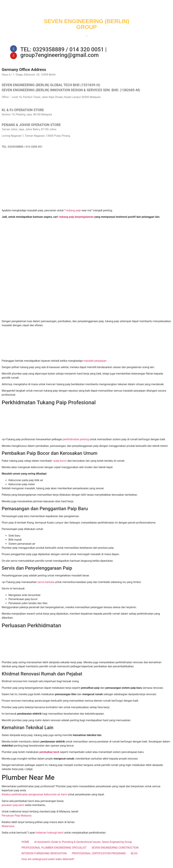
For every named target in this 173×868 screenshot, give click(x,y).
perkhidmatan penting (76, 443)
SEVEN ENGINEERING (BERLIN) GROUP (86, 24)
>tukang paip (73, 214)
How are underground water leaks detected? (48, 862)
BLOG (134, 857)
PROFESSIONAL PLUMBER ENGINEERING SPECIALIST (54, 851)
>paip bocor (60, 464)
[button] (87, 36)
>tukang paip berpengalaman (76, 220)
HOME (25, 845)
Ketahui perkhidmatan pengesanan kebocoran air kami (34, 798)
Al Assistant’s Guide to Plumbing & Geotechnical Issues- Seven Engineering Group (83, 845)
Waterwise (8, 829)
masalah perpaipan (95, 364)
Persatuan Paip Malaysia (17, 819)
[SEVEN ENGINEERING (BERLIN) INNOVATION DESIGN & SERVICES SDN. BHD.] (86, 183)
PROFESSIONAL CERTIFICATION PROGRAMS (99, 857)
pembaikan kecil (49, 755)
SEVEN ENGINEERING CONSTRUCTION (115, 851)
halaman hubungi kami (50, 836)
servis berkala (46, 585)
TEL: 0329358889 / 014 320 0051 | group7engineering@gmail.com (63, 54)
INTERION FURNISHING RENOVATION (44, 857)
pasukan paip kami (13, 808)
